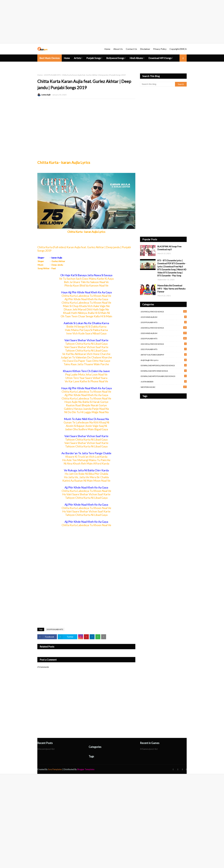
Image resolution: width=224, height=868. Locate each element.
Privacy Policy (160, 49)
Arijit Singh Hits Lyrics (164, 360)
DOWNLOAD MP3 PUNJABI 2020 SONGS (164, 376)
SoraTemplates (55, 769)
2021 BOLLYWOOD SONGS (164, 344)
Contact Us (131, 49)
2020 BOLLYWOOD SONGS (164, 328)
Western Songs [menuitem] (47, 65)
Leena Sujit (46, 95)
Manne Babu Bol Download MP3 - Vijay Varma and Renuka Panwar (171, 289)
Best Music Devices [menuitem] (50, 58)
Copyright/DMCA (178, 49)
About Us (118, 49)
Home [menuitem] (67, 58)
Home (107, 49)
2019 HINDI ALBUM (164, 317)
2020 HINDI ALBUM (164, 333)
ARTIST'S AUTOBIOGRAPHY (164, 355)
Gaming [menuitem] (63, 65)
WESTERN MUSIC (164, 387)
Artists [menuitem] (77, 58)
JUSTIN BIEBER (164, 381)
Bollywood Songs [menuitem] (115, 58)
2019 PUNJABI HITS (52, 75)
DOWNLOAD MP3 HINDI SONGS (164, 371)
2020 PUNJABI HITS (164, 338)
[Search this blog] (157, 84)
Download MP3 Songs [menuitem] (160, 58)
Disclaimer (145, 49)
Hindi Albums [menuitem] (136, 58)
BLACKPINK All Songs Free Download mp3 (169, 248)
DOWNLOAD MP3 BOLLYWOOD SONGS (164, 365)
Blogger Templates (86, 769)
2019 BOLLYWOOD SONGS (164, 311)
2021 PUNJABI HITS (164, 349)
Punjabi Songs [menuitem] (94, 58)
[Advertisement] (93, 22)
